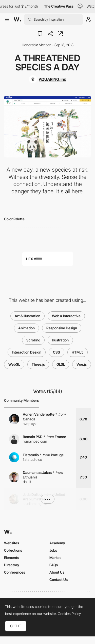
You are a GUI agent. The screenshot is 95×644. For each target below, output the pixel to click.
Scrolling (33, 340)
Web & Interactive (66, 316)
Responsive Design (62, 328)
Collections (13, 550)
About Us (57, 572)
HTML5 (78, 352)
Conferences (15, 572)
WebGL (14, 364)
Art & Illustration (27, 316)
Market (55, 558)
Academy (57, 543)
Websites (12, 543)
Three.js (38, 364)
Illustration (60, 340)
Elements (12, 558)
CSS (56, 352)
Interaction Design (27, 352)
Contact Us (59, 580)
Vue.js (82, 364)
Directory (12, 565)
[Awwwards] (17, 19)
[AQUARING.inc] (48, 79)
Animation (26, 328)
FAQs (54, 565)
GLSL (61, 364)
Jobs (53, 550)
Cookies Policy (69, 614)
